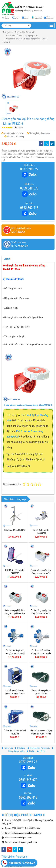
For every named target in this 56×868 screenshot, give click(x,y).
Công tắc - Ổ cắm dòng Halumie (18, 842)
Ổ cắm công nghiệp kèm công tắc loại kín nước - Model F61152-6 (15, 614)
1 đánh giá (18, 128)
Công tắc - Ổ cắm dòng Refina (17, 847)
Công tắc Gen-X (11, 852)
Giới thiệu (20, 719)
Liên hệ (41, 722)
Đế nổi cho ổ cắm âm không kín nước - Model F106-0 (15, 694)
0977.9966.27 (29, 169)
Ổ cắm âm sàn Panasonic (15, 857)
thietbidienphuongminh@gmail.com (26, 804)
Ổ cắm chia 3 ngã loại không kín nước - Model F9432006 (41, 654)
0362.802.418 (29, 208)
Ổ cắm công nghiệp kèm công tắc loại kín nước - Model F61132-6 (41, 614)
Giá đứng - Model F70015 (15, 530)
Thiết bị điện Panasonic (39, 719)
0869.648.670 (29, 188)
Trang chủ (7, 719)
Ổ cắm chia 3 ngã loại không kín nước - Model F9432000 (15, 654)
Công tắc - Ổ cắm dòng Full (16, 837)
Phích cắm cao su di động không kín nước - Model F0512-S (41, 704)
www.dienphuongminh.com (25, 813)
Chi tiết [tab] (7, 259)
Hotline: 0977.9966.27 (18, 863)
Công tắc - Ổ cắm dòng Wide (17, 832)
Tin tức (31, 722)
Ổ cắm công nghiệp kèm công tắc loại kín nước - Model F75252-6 (41, 573)
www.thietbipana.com (23, 808)
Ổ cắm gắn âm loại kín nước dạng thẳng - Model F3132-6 (28, 405)
